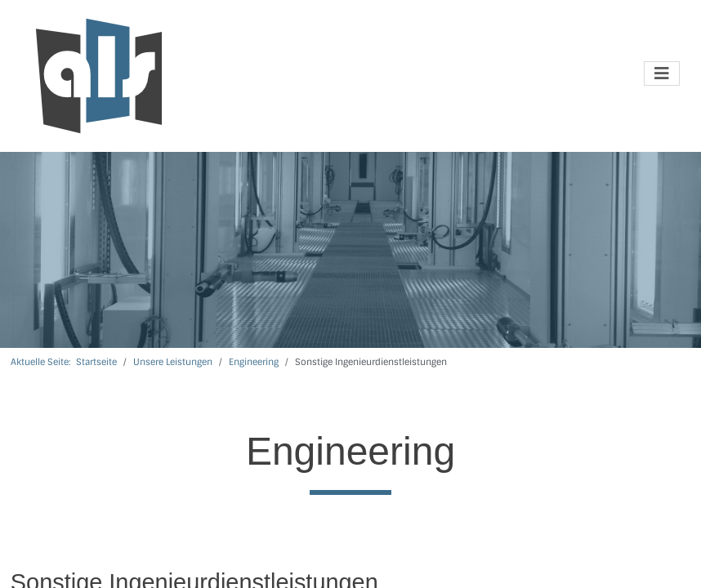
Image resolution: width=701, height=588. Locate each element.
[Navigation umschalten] (662, 73)
